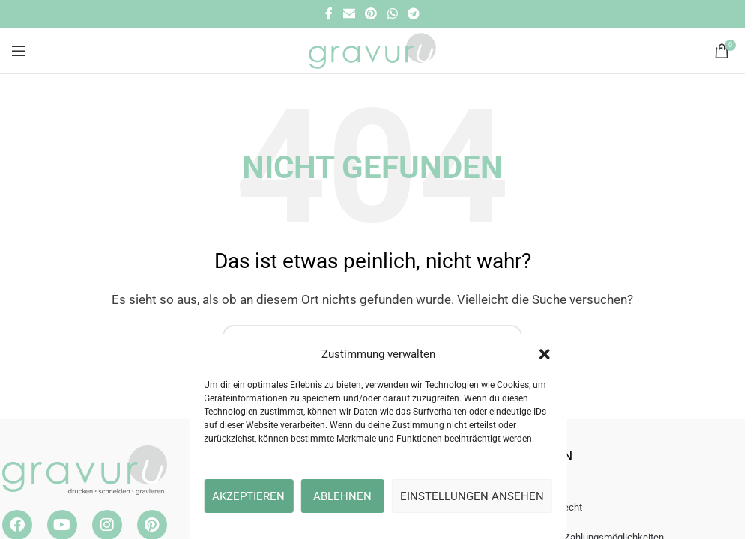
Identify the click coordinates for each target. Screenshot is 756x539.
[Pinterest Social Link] (371, 14)
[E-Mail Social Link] (349, 14)
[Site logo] (372, 50)
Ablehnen (342, 496)
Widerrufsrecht (551, 507)
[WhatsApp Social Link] (392, 14)
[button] (545, 354)
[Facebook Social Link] (329, 14)
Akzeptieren (248, 496)
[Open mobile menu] (19, 51)
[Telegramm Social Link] (413, 14)
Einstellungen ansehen (472, 496)
